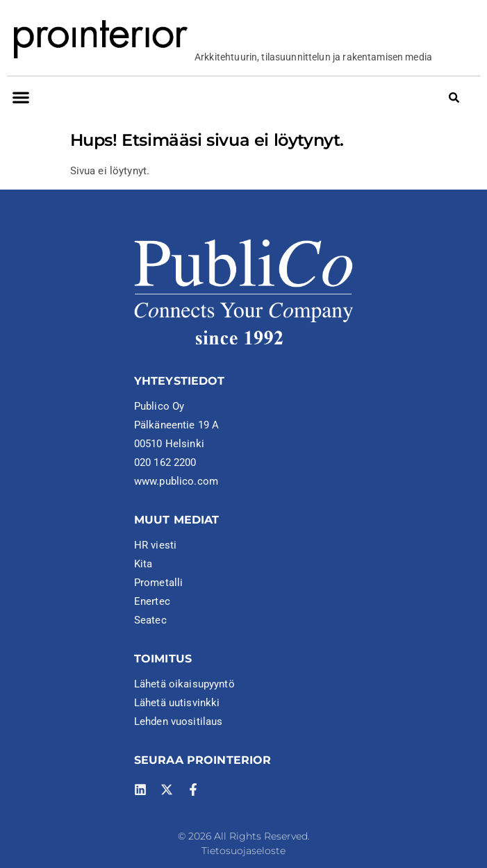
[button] (20, 97)
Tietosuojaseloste (243, 851)
